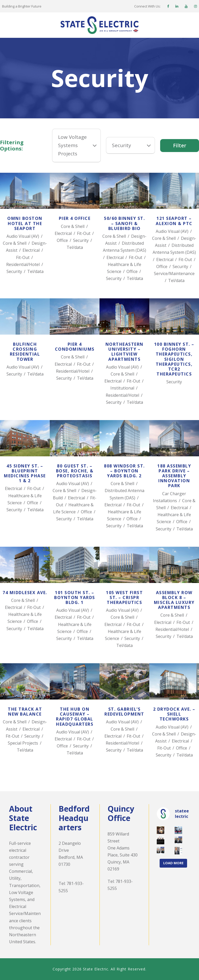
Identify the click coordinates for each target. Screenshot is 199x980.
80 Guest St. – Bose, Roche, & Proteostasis (75, 471)
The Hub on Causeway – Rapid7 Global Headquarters (75, 717)
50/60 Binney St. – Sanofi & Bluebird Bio (124, 223)
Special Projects (23, 743)
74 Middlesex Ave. (25, 593)
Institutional (122, 388)
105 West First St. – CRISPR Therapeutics (124, 597)
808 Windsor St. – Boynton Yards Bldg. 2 (124, 471)
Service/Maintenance (174, 273)
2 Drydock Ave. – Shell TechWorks (174, 714)
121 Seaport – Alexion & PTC (174, 221)
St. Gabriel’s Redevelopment (124, 712)
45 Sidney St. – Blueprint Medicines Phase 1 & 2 (25, 473)
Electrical (31, 250)
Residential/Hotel (23, 264)
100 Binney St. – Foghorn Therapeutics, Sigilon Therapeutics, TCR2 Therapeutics (174, 359)
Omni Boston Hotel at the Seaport (25, 223)
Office (62, 240)
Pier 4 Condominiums (75, 347)
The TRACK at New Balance (25, 712)
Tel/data (35, 271)
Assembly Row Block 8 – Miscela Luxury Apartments (174, 600)
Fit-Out (23, 257)
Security (14, 271)
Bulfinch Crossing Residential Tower (25, 352)
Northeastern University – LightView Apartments (125, 352)
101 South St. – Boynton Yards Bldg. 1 (75, 597)
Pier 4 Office (75, 218)
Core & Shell (15, 243)
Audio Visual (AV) (23, 236)
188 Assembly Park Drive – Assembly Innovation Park (174, 476)
